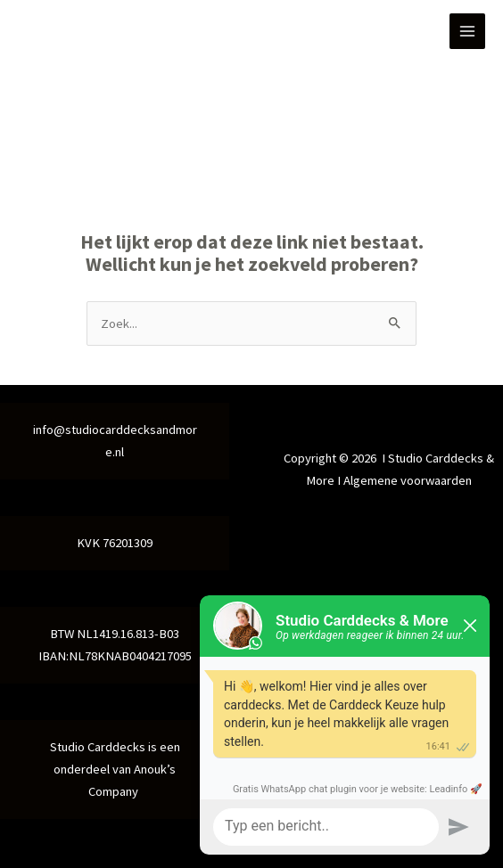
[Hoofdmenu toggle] (467, 31)
